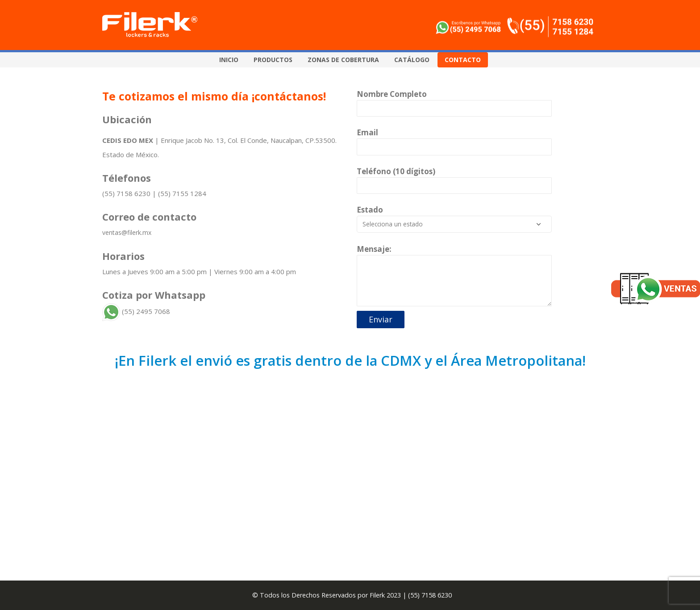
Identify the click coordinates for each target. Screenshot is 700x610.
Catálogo (412, 60)
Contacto (463, 60)
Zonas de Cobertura (343, 60)
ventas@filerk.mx (127, 232)
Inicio (229, 60)
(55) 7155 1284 (182, 193)
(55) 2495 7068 (136, 311)
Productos (273, 60)
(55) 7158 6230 (126, 193)
